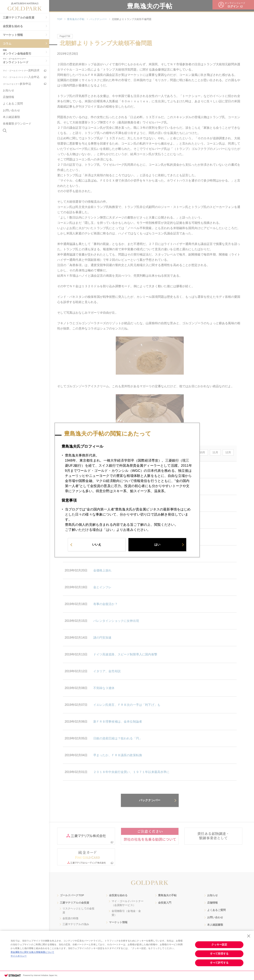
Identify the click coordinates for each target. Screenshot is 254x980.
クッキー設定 (219, 945)
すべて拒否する (219, 954)
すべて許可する (219, 963)
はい (157, 545)
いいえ (97, 545)
